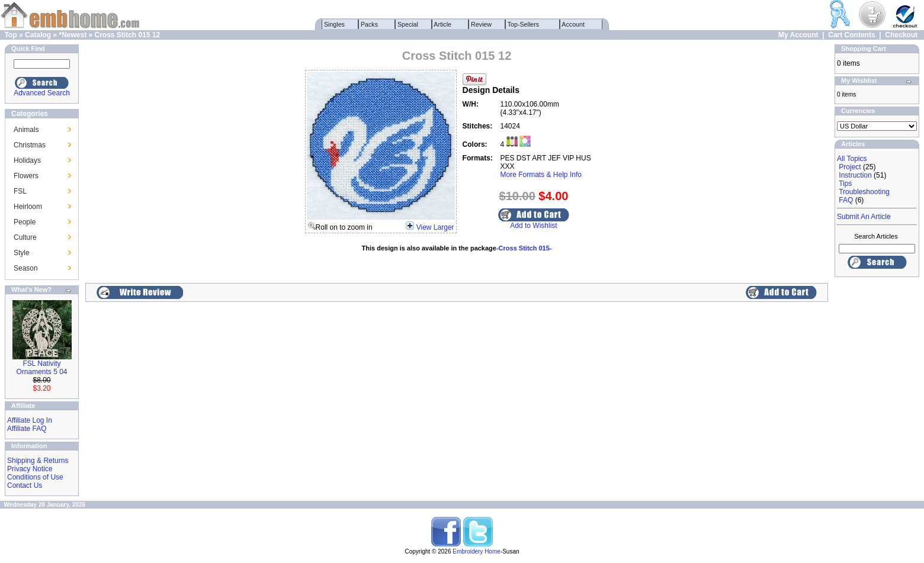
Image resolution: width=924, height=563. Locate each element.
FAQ (846, 200)
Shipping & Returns (38, 461)
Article (443, 24)
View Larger (435, 227)
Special (408, 24)
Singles (334, 24)
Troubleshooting (864, 192)
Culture (25, 237)
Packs (369, 24)
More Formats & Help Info (541, 175)
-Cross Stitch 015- (524, 248)
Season (26, 268)
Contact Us (25, 485)
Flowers (26, 176)
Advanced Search (42, 93)
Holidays (27, 160)
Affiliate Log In (30, 420)
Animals (26, 130)
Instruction (855, 175)
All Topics (852, 159)
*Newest (73, 35)
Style (22, 253)
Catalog (38, 35)
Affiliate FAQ (27, 429)
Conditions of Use (35, 477)
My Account (798, 35)
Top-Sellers (523, 24)
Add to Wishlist (533, 226)
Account (573, 24)
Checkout (901, 35)
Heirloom (28, 207)
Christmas (30, 145)
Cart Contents (851, 35)
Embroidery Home (477, 551)
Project (850, 167)
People (25, 222)
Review (481, 24)
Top (11, 35)
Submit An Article (864, 217)
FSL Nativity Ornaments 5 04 (41, 368)
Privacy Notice (30, 469)
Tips (845, 184)
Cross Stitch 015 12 (128, 35)
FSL (20, 191)
